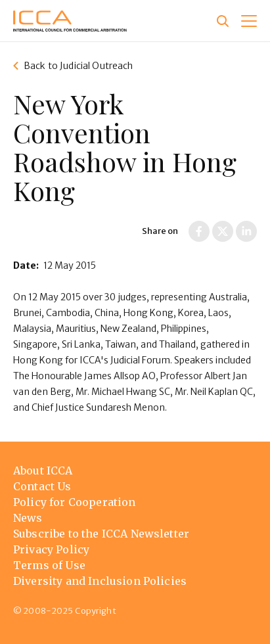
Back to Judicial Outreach (79, 66)
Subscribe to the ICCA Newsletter (101, 534)
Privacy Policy (51, 549)
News (28, 518)
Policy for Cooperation (75, 502)
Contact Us (42, 486)
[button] (249, 21)
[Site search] (223, 21)
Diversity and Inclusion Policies (100, 581)
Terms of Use (49, 565)
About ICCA (43, 471)
